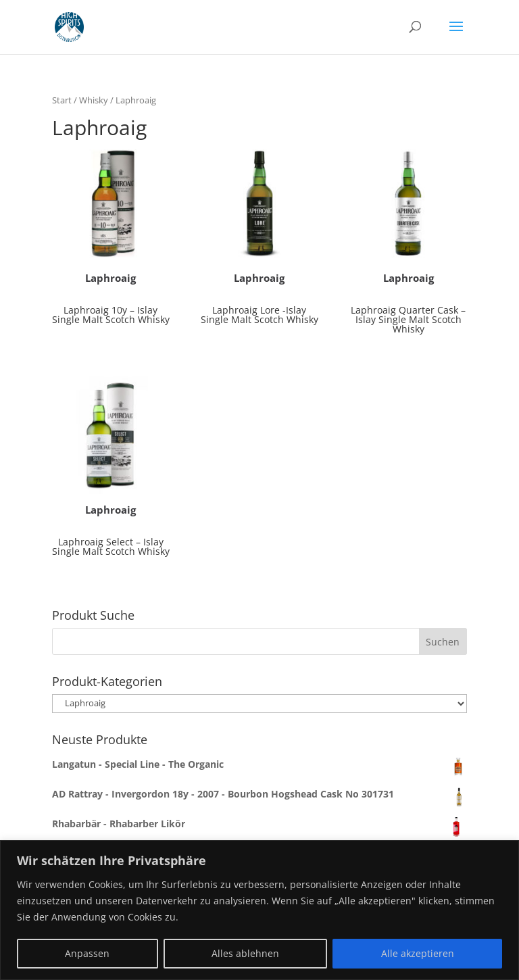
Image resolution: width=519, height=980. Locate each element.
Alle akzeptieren (418, 953)
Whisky (94, 100)
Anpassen (87, 953)
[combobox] (259, 641)
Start (62, 100)
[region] (259, 910)
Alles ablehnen (245, 953)
